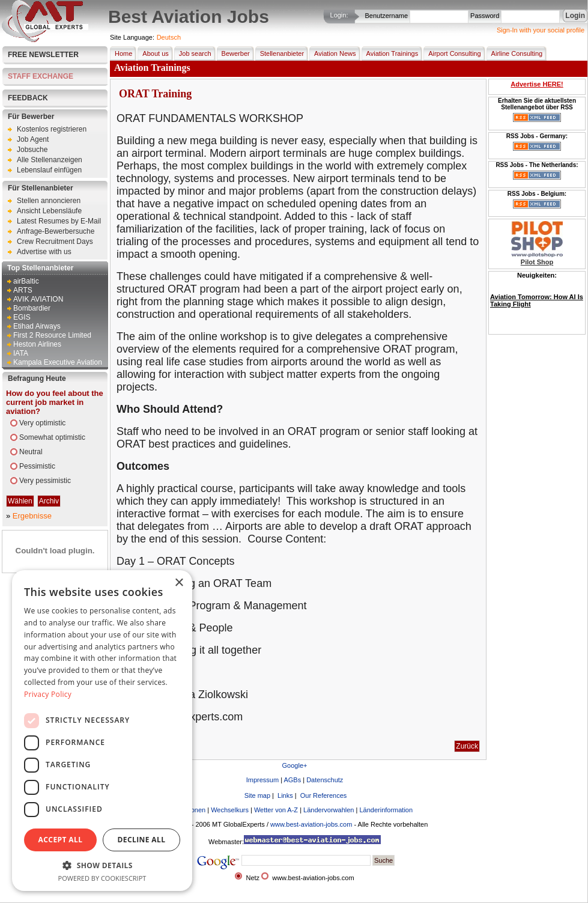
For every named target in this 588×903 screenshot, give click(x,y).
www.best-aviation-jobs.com (311, 824)
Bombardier (32, 308)
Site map (256, 795)
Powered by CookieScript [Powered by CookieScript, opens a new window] (102, 878)
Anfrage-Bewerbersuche (56, 231)
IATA (21, 353)
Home (121, 53)
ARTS (23, 290)
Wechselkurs (230, 810)
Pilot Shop (537, 262)
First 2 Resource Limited (52, 335)
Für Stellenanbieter (41, 188)
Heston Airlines (37, 344)
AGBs (292, 780)
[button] (102, 865)
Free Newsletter (43, 55)
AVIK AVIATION (38, 299)
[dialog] (102, 731)
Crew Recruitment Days (55, 242)
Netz (253, 878)
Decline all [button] (142, 840)
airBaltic (26, 281)
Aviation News (333, 53)
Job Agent (33, 139)
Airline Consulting (515, 53)
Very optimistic (42, 423)
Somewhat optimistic (52, 437)
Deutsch (169, 37)
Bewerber (233, 53)
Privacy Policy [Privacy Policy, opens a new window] (48, 694)
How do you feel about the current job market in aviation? (55, 402)
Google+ (295, 765)
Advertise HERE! (537, 84)
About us (153, 53)
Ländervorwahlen (329, 810)
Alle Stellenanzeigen (50, 160)
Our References (323, 795)
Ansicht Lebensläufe (49, 211)
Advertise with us (44, 252)
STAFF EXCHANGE (41, 76)
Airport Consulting (452, 53)
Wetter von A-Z (276, 810)
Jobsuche (32, 150)
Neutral (31, 452)
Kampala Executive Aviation (58, 362)
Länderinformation (386, 810)
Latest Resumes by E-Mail (59, 221)
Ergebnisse (32, 516)
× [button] (179, 583)
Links (284, 795)
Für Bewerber (31, 117)
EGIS (22, 317)
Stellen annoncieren (49, 201)
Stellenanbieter (280, 53)
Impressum (262, 780)
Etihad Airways (37, 326)
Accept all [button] (61, 840)
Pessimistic (37, 466)
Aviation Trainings (390, 53)
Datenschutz (325, 780)
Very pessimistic (45, 481)
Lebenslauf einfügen (49, 170)
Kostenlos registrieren (52, 129)
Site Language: (132, 37)
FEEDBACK (28, 98)
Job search (193, 53)
